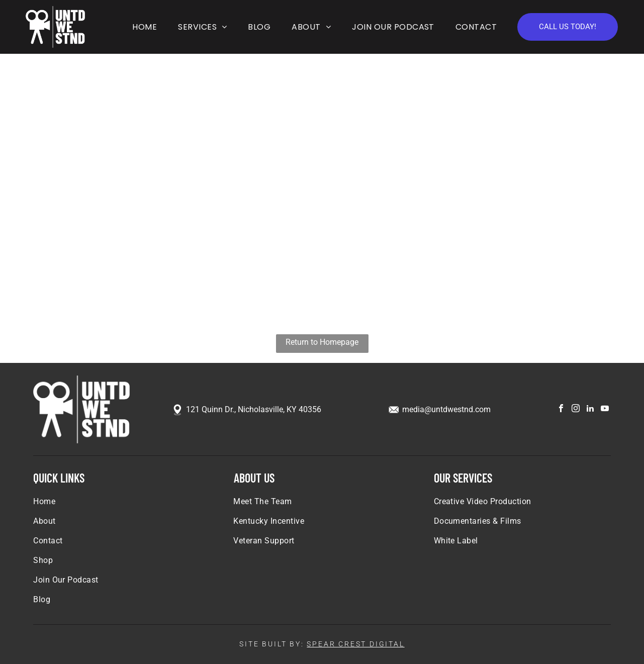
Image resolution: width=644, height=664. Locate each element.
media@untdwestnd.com (446, 409)
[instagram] (576, 409)
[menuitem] (143, 27)
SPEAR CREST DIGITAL (355, 644)
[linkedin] (590, 409)
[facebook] (561, 409)
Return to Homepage (322, 342)
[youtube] (605, 409)
